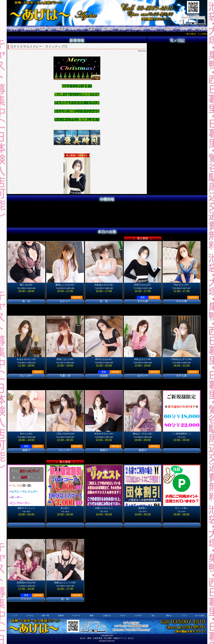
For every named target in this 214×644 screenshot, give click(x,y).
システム (30, 29)
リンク (184, 29)
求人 (153, 29)
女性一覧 (45, 29)
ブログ (122, 29)
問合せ (169, 29)
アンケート (76, 29)
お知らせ (107, 29)
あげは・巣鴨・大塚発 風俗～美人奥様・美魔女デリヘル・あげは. (107, 638)
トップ (14, 29)
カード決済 (200, 29)
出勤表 (61, 29)
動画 (92, 29)
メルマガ (138, 29)
